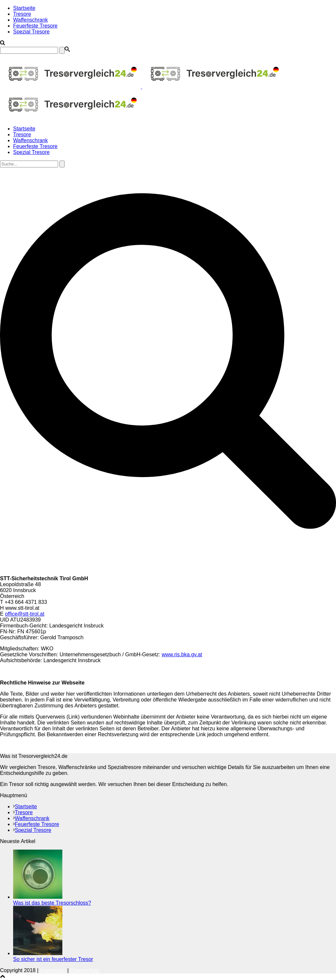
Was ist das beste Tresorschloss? (52, 903)
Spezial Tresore (31, 32)
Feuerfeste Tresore (35, 26)
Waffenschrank (31, 20)
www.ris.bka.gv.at (182, 654)
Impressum (53, 970)
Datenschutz (85, 970)
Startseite (24, 8)
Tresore (22, 14)
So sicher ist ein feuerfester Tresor (53, 959)
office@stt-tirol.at (25, 614)
